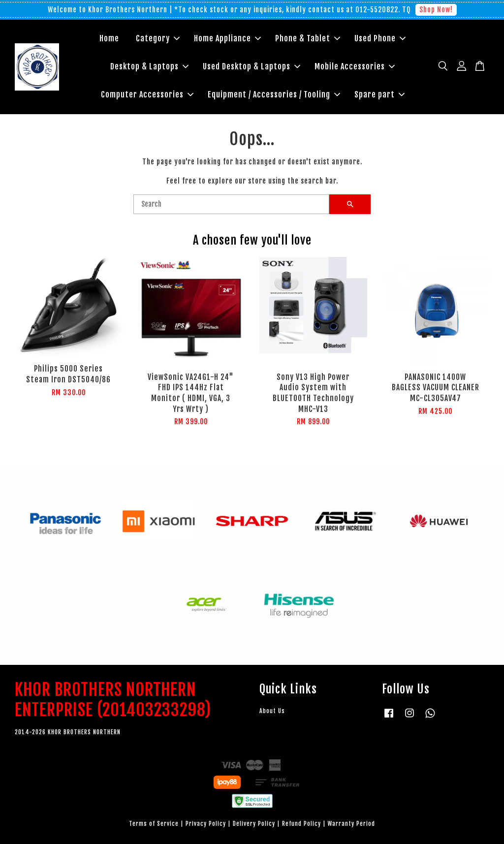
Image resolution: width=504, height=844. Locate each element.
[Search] (231, 204)
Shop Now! (436, 10)
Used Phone (380, 38)
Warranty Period (351, 824)
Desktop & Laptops (149, 66)
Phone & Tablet (308, 38)
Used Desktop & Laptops (252, 66)
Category (158, 38)
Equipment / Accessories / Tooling (274, 94)
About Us (272, 711)
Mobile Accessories (355, 66)
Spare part (379, 94)
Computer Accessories (147, 94)
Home (109, 38)
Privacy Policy (206, 824)
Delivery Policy (254, 824)
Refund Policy (301, 824)
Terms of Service (154, 824)
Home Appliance (227, 38)
